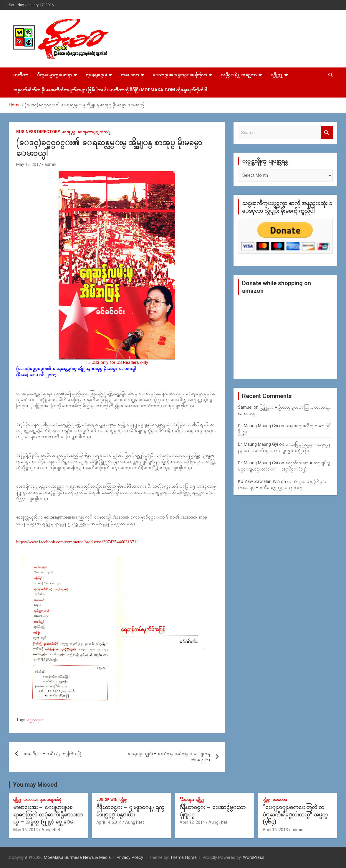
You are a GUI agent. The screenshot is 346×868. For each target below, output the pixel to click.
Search (327, 133)
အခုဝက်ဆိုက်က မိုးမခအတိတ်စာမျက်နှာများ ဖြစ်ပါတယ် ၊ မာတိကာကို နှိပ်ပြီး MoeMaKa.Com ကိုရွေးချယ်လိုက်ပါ (110, 90)
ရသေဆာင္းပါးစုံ (50, 800)
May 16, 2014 (26, 830)
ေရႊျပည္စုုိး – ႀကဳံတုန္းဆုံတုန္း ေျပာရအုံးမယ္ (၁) (169, 757)
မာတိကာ (21, 75)
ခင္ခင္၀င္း (35, 720)
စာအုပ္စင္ (69, 132)
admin (50, 164)
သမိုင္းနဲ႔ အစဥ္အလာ (239, 75)
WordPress (254, 857)
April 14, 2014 (109, 822)
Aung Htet (51, 830)
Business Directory (38, 132)
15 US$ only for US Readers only (117, 362)
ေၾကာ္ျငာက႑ (94, 132)
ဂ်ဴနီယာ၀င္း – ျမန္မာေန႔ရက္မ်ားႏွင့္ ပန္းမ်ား (130, 811)
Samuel (245, 407)
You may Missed (35, 785)
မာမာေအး (31, 800)
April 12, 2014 (192, 822)
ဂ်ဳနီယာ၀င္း (187, 800)
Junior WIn (107, 800)
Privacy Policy (130, 857)
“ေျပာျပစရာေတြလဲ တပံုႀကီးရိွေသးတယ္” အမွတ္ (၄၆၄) (295, 814)
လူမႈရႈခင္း (96, 75)
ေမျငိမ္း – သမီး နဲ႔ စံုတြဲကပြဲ (52, 754)
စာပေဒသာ (130, 75)
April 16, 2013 (275, 830)
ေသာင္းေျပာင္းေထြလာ (180, 75)
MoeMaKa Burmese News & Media (77, 857)
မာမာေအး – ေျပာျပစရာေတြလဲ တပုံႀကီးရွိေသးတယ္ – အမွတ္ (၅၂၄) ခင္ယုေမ (48, 814)
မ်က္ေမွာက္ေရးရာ (54, 75)
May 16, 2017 (29, 164)
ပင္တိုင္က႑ (277, 75)
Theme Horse (183, 857)
